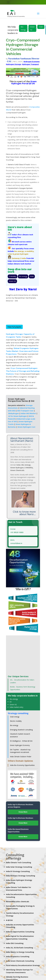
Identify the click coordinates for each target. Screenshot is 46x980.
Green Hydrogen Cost (26, 427)
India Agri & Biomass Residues (20, 818)
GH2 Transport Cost (25, 411)
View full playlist (14, 327)
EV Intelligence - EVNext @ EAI (21, 741)
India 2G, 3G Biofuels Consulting (19, 948)
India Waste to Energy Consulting (20, 952)
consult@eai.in (16, 543)
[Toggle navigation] (8, 2)
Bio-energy (23, 28)
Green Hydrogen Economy (20, 745)
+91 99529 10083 (17, 532)
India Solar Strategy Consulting (19, 867)
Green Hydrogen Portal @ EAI (24, 82)
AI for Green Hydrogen (18, 416)
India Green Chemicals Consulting (20, 961)
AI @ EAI (9, 920)
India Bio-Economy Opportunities (22, 765)
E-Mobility (13, 276)
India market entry (16, 707)
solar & (11, 254)
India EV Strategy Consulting (18, 871)
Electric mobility (16, 721)
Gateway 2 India (19, 258)
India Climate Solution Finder (21, 757)
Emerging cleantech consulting (21, 730)
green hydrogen (21, 254)
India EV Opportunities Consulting (20, 932)
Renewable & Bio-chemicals (18, 901)
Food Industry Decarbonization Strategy (23, 965)
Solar (41, 27)
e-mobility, (29, 251)
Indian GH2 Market (28, 413)
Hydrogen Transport (31, 64)
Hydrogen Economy (32, 62)
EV (11, 702)
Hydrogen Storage (14, 64)
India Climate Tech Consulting (19, 862)
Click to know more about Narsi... (24, 513)
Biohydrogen (14, 413)
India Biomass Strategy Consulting (21, 876)
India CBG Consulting (15, 943)
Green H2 (32, 28)
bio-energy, (19, 251)
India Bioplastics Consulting (18, 956)
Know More (23, 812)
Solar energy (15, 717)
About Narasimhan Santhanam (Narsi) (22, 439)
